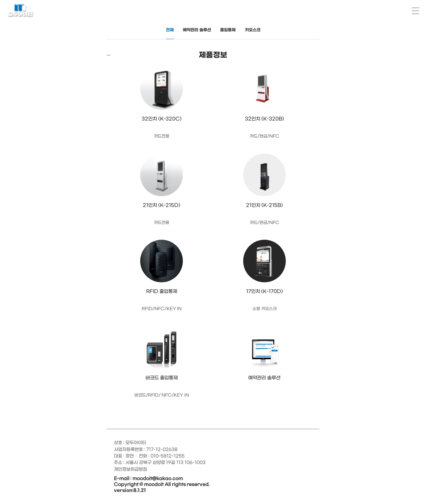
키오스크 (253, 30)
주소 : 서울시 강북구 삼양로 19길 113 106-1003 (160, 463)
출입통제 (228, 30)
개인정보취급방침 (130, 469)
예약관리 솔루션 (197, 30)
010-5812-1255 (168, 456)
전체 (170, 30)
